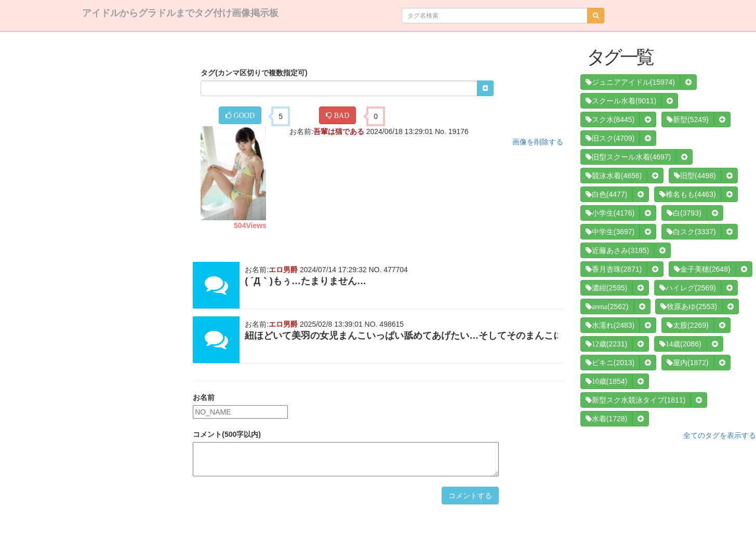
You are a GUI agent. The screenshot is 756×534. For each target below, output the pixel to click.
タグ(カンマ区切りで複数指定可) (254, 73)
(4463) (687, 194)
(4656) (614, 176)
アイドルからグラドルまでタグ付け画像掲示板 (180, 13)
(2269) (687, 325)
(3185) (617, 250)
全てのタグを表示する (720, 435)
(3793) (684, 213)
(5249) (687, 119)
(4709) (610, 138)
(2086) (680, 344)
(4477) (606, 194)
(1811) (635, 400)
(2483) (610, 325)
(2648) (702, 269)
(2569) (687, 288)
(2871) (614, 269)
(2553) (688, 306)
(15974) (630, 82)
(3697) (610, 232)
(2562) (607, 306)
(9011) (621, 101)
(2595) (606, 288)
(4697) (628, 157)
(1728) (606, 419)
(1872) (687, 363)
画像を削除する (538, 142)
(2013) (610, 363)
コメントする (470, 496)
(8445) (610, 119)
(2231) (606, 344)
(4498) (695, 176)
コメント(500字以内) (227, 434)
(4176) (610, 213)
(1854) (606, 381)
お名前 (204, 397)
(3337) (691, 232)
